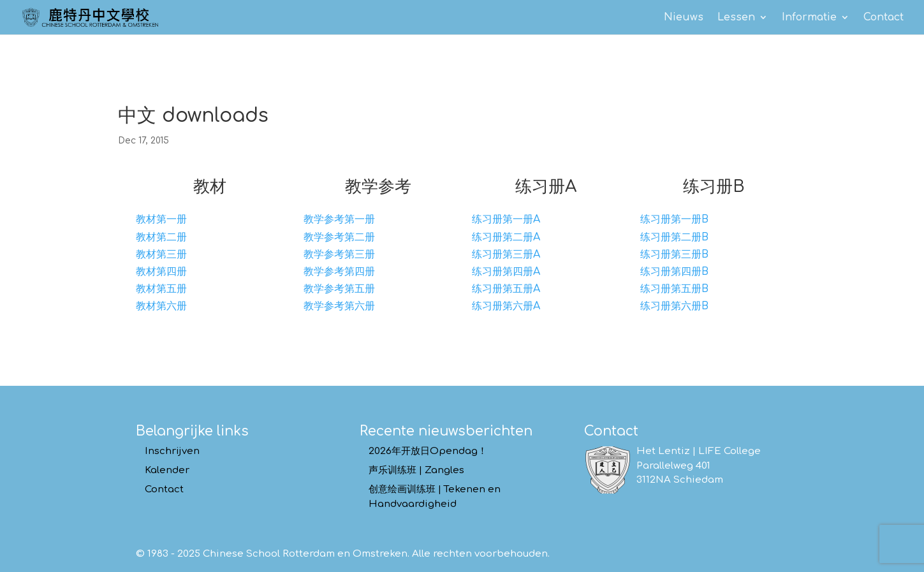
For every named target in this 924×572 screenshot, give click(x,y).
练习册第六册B (674, 306)
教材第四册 (161, 272)
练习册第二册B (674, 237)
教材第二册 (161, 237)
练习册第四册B (674, 272)
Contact (884, 18)
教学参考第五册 (339, 289)
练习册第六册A (506, 306)
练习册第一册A (506, 219)
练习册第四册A (506, 272)
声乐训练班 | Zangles (416, 470)
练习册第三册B (674, 254)
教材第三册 (161, 254)
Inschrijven (172, 451)
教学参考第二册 (339, 237)
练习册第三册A (506, 254)
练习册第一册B (674, 219)
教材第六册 (161, 306)
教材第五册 (161, 289)
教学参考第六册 (339, 306)
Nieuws (684, 18)
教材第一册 (161, 219)
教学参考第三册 (339, 254)
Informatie (809, 18)
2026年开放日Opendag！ (428, 451)
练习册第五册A (506, 289)
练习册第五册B (674, 289)
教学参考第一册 (339, 219)
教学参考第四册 (339, 272)
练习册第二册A (506, 237)
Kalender (167, 470)
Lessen (736, 18)
